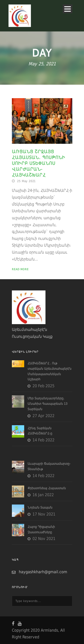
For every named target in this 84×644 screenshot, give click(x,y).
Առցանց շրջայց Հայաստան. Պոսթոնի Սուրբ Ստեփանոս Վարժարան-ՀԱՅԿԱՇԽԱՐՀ (39, 163)
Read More (20, 269)
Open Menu (68, 9)
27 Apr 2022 (43, 416)
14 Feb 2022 (43, 440)
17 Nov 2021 (44, 514)
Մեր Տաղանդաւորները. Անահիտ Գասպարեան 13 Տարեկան (47, 404)
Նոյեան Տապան (40, 507)
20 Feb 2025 (43, 386)
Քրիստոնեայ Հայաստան (47, 488)
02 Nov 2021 (44, 539)
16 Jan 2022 (43, 495)
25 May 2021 (26, 181)
